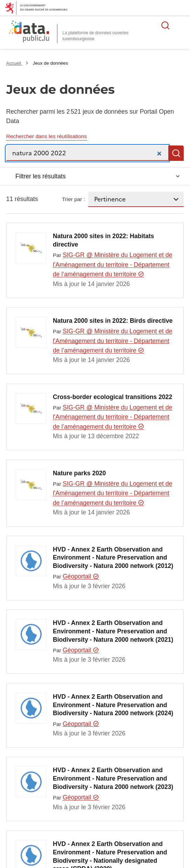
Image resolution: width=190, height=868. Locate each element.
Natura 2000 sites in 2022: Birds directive (113, 321)
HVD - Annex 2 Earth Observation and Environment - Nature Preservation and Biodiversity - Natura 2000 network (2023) (113, 778)
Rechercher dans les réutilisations (47, 136)
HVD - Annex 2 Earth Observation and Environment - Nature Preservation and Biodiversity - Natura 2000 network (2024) (113, 705)
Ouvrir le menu (181, 25)
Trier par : (73, 199)
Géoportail (81, 576)
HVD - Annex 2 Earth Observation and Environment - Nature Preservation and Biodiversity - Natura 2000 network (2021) (113, 631)
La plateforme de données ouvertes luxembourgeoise (96, 36)
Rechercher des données (166, 25)
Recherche (176, 153)
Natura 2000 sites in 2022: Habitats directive (103, 240)
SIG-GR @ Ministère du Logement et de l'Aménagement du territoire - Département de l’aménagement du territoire (112, 265)
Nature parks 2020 (79, 473)
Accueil (14, 63)
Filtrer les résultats (41, 176)
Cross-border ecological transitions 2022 (112, 397)
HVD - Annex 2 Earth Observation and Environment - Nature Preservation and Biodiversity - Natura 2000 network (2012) (113, 558)
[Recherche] (87, 153)
